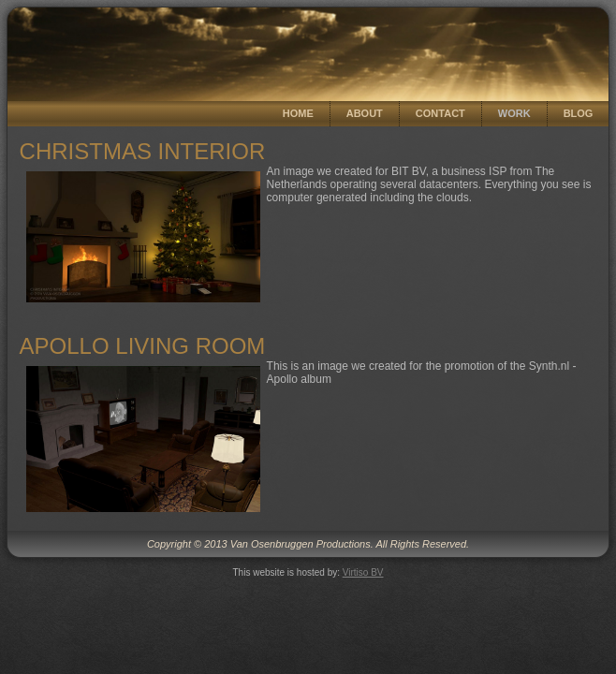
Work (514, 113)
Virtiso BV (363, 572)
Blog (579, 113)
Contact (440, 113)
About (365, 113)
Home (298, 113)
